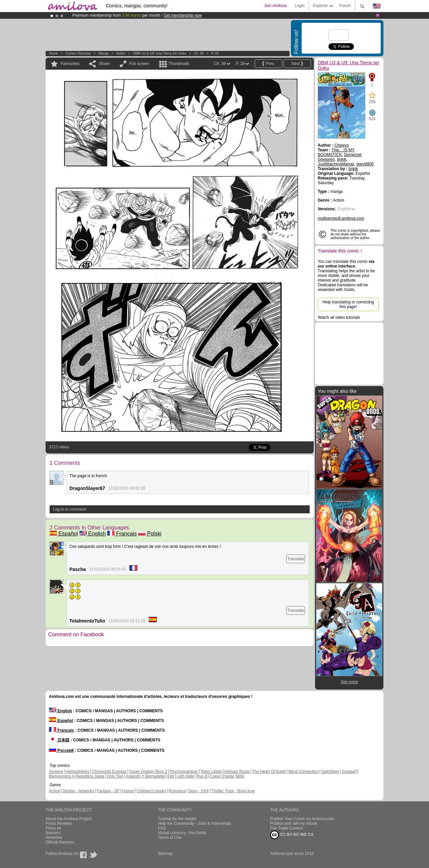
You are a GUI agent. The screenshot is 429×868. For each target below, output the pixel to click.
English (93, 534)
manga (104, 53)
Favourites (70, 64)
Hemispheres (78, 772)
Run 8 (202, 776)
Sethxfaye (330, 772)
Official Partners (60, 842)
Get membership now (183, 15)
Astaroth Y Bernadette (145, 776)
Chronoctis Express (109, 772)
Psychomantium (184, 772)
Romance (177, 791)
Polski (150, 534)
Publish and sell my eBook (294, 823)
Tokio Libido (211, 772)
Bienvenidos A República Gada (77, 776)
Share (104, 64)
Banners (53, 833)
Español (64, 534)
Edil (171, 776)
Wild (240, 776)
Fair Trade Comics (287, 828)
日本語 (59, 740)
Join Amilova (275, 6)
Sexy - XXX (199, 791)
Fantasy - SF (108, 791)
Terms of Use (170, 838)
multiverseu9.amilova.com (341, 218)
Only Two (115, 776)
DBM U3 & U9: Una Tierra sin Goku (160, 53)
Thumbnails (179, 64)
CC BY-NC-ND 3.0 (292, 835)
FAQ (162, 828)
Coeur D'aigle (223, 776)
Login (299, 6)
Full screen (139, 64)
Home (53, 53)
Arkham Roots (237, 772)
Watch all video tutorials (339, 317)
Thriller (218, 791)
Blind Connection (304, 772)
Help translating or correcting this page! (348, 304)
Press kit (53, 828)
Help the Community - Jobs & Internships (194, 823)
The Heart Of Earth (269, 772)
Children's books (151, 791)
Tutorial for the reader (177, 819)
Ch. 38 (199, 53)
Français (122, 534)
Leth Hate (185, 776)
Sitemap (165, 854)
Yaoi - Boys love (240, 791)
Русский (61, 750)
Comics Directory (78, 53)
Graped (348, 772)
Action (121, 53)
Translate (296, 559)
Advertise (54, 838)
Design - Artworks (78, 791)
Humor (128, 791)
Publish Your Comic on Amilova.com (302, 819)
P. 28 (215, 53)
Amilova (56, 772)
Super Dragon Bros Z (148, 772)
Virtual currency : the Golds (182, 833)
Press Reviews (59, 823)
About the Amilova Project (69, 819)
